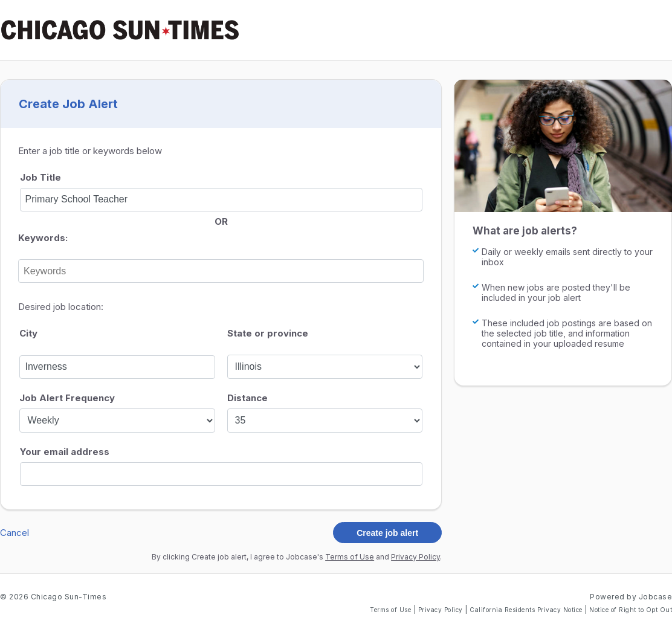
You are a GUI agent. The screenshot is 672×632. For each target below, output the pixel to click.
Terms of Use (350, 557)
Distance (247, 398)
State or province (268, 333)
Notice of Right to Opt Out (631, 610)
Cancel (15, 533)
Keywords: (43, 238)
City (28, 333)
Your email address (65, 452)
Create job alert (387, 533)
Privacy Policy (415, 557)
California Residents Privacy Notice (527, 610)
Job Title (40, 177)
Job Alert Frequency (67, 398)
